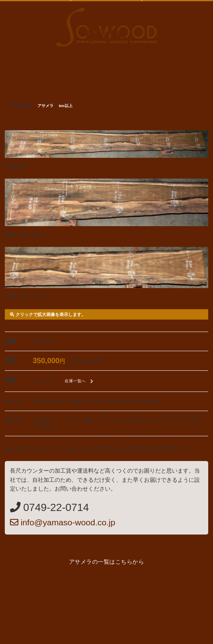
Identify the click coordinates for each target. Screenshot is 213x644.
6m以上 (66, 106)
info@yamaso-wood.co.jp (63, 522)
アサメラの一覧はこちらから (107, 562)
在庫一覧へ (80, 382)
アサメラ (45, 106)
